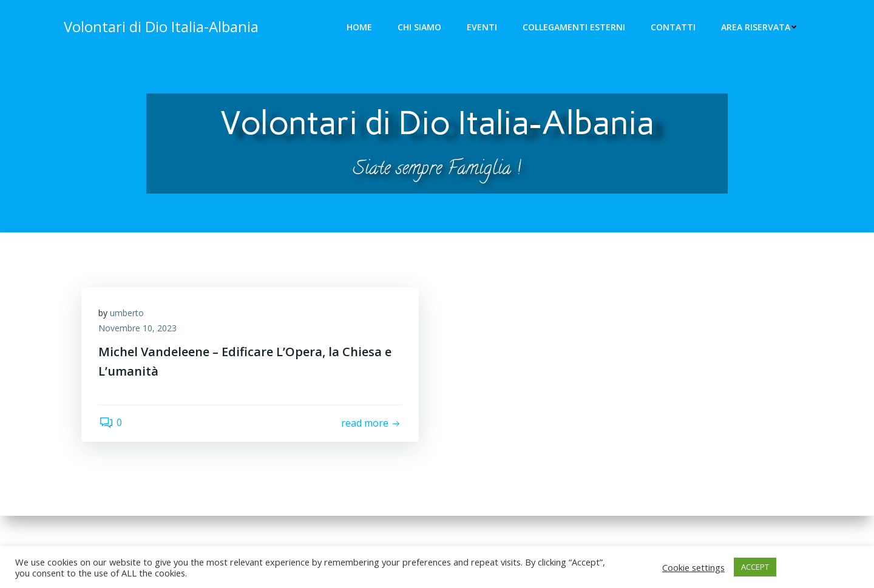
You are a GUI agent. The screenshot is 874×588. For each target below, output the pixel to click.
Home (360, 28)
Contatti (674, 28)
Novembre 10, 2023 (139, 330)
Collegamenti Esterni (574, 28)
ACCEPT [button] (755, 567)
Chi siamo (420, 28)
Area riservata (760, 28)
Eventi (483, 28)
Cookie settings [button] (693, 567)
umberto (128, 314)
